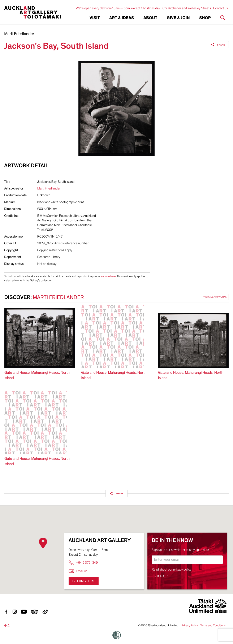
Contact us (221, 8)
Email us (78, 571)
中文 (7, 626)
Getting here (84, 581)
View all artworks (215, 297)
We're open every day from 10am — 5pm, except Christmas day (118, 8)
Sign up (161, 576)
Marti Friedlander (19, 34)
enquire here (108, 276)
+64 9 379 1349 (83, 563)
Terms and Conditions (213, 626)
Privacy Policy (190, 626)
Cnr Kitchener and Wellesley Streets (187, 8)
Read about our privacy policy (172, 570)
